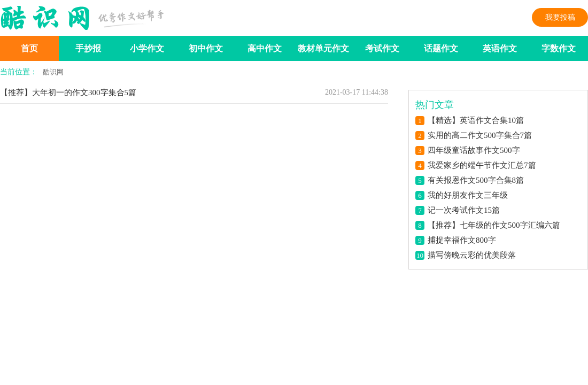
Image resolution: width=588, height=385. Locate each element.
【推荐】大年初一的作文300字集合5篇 (68, 93)
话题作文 (441, 48)
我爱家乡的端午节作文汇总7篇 (482, 165)
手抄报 (88, 48)
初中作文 (206, 48)
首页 (29, 48)
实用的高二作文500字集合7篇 (480, 135)
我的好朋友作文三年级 (468, 195)
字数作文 (559, 48)
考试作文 (382, 48)
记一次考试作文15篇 (464, 210)
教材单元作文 (323, 48)
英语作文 (500, 48)
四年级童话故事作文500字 (474, 150)
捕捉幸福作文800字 (462, 240)
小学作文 (147, 48)
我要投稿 (560, 17)
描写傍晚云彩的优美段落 (472, 255)
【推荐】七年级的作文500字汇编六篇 (494, 225)
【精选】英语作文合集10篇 (476, 120)
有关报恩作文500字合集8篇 (476, 180)
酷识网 (53, 72)
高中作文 (265, 48)
